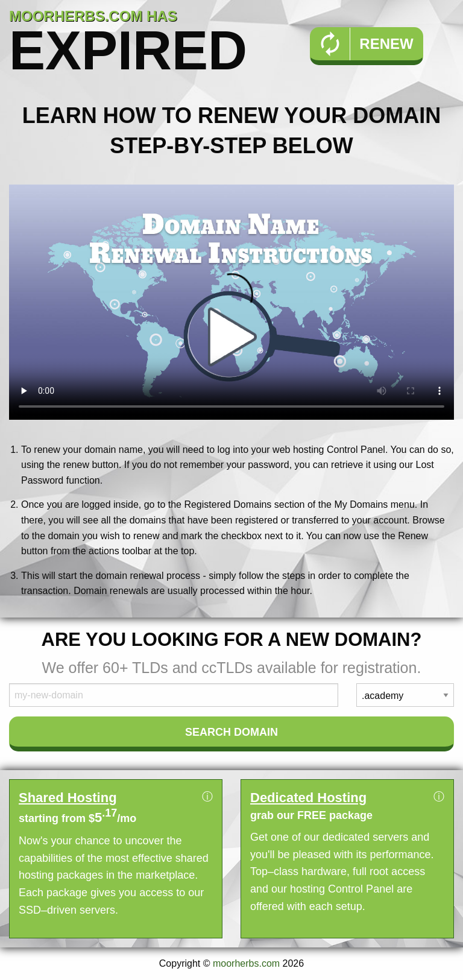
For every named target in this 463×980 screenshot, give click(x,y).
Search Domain (231, 732)
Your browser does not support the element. (231, 302)
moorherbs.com (246, 963)
